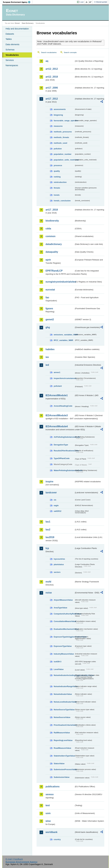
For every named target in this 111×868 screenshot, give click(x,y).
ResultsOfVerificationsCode (64, 451)
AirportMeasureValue (63, 600)
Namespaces (12, 65)
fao (47, 297)
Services (10, 60)
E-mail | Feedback (14, 859)
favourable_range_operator (64, 121)
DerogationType (61, 445)
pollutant (58, 386)
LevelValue (59, 669)
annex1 (57, 372)
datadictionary (54, 244)
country (57, 839)
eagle (56, 505)
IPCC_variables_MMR (63, 340)
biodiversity (52, 221)
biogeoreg (58, 115)
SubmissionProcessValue (64, 769)
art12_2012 (52, 69)
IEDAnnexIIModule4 (57, 426)
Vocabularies (12, 55)
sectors (57, 572)
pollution (58, 149)
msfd (48, 582)
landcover (51, 493)
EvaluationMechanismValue (64, 629)
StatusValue (59, 763)
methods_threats (61, 137)
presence (58, 165)
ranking (57, 177)
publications (52, 787)
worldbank (51, 832)
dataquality (52, 252)
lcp (47, 548)
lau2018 (50, 537)
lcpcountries (59, 559)
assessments (60, 109)
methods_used (60, 143)
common (50, 236)
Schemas (10, 50)
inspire (49, 482)
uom (48, 813)
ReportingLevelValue (63, 740)
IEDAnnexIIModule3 (57, 415)
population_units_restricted (64, 160)
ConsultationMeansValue (64, 621)
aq (47, 61)
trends (57, 195)
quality (57, 171)
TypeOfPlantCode (62, 458)
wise (48, 821)
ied (47, 365)
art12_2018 (52, 77)
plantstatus (59, 564)
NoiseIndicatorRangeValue (64, 686)
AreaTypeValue (60, 608)
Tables (9, 39)
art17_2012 (52, 99)
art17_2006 (52, 88)
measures (58, 126)
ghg (48, 327)
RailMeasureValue (62, 733)
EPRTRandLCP (54, 271)
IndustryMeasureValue (64, 654)
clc (55, 500)
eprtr (48, 260)
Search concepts (70, 52)
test (48, 805)
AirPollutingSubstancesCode (64, 437)
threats (57, 188)
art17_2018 (52, 210)
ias (47, 357)
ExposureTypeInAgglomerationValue (64, 637)
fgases (49, 308)
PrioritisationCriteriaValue (64, 725)
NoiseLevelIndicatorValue (64, 702)
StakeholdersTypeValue (64, 756)
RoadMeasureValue (62, 748)
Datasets (10, 34)
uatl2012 (57, 511)
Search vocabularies (49, 52)
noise (49, 593)
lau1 (48, 522)
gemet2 (50, 319)
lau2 (48, 530)
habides (50, 349)
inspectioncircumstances (64, 378)
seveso (49, 794)
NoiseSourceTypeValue (64, 710)
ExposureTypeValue (63, 646)
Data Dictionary (28, 23)
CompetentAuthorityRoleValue (64, 614)
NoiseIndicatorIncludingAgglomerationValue (64, 675)
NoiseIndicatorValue (63, 694)
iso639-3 (57, 662)
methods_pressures (63, 132)
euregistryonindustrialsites (60, 282)
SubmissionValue (62, 777)
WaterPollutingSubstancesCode (64, 470)
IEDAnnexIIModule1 (57, 395)
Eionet (17, 23)
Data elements (12, 44)
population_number (62, 154)
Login (82, 2)
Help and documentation (17, 29)
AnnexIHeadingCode (63, 406)
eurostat (50, 290)
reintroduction (60, 182)
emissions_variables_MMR (64, 335)
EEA (18, 2)
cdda (48, 229)
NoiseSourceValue (62, 717)
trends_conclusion (62, 201)
